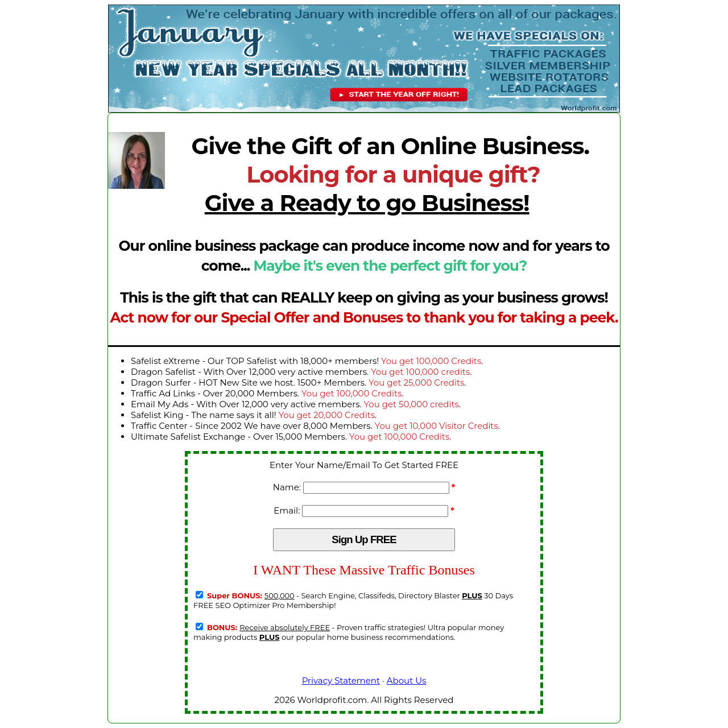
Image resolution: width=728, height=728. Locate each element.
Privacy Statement (341, 681)
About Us (407, 681)
